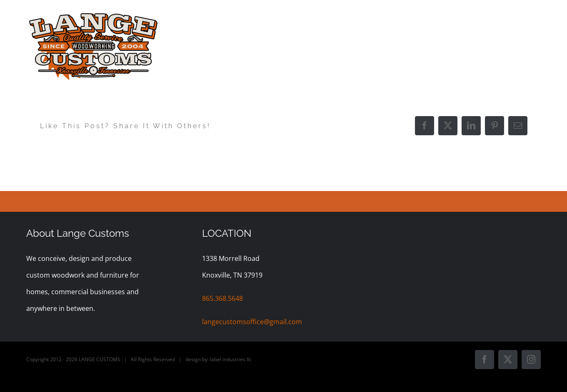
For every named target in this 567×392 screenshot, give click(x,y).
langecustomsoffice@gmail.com (252, 322)
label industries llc (231, 359)
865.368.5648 (222, 298)
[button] (526, 17)
